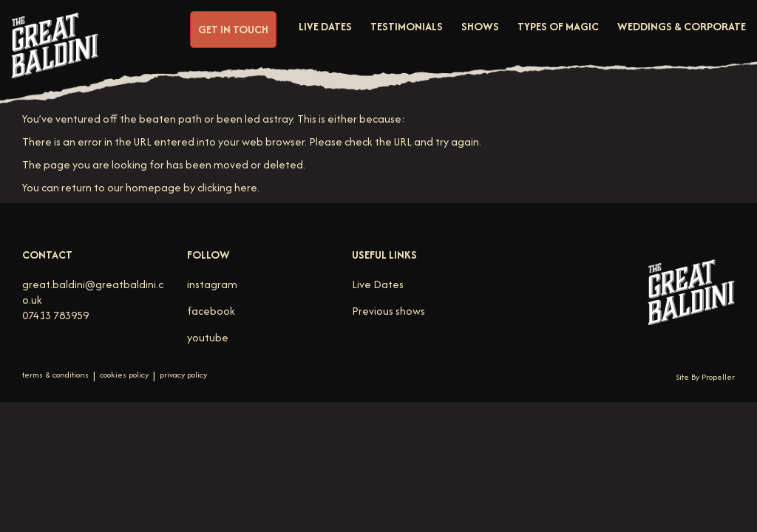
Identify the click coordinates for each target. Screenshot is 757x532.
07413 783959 (55, 315)
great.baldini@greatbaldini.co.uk (93, 292)
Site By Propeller (705, 377)
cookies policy (124, 375)
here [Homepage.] (246, 187)
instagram (212, 284)
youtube (208, 337)
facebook (211, 311)
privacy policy (183, 375)
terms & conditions (55, 375)
